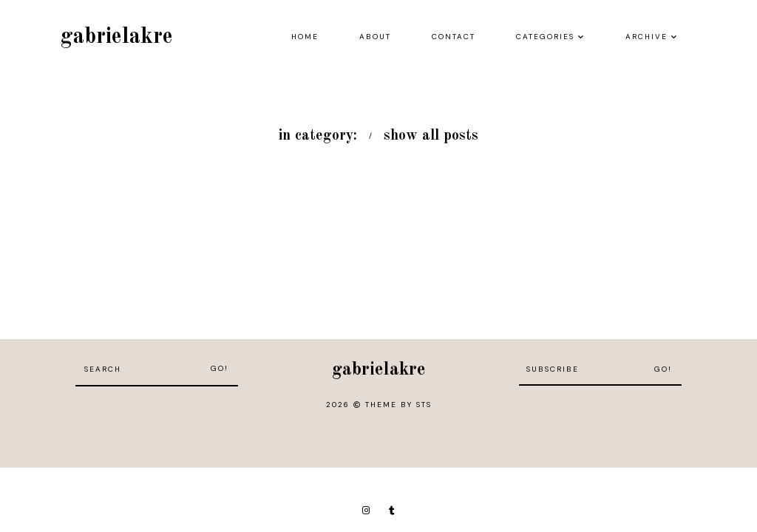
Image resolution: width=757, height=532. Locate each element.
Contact (454, 37)
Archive (646, 37)
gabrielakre (117, 37)
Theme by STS (398, 405)
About (375, 37)
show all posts (431, 136)
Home (305, 37)
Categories (545, 37)
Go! (220, 368)
